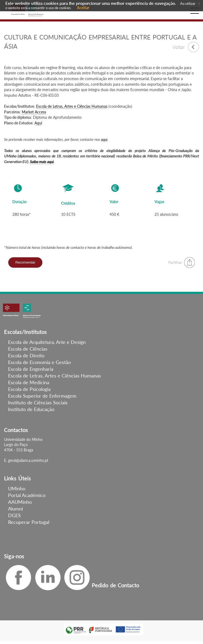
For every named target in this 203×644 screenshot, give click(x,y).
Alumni (15, 509)
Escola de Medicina (29, 382)
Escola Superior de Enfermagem (42, 396)
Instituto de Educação (31, 409)
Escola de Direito (26, 355)
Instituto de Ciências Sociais (38, 402)
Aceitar (83, 8)
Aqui (38, 123)
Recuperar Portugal (29, 522)
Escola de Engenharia (31, 369)
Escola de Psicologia (29, 389)
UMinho (17, 488)
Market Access (34, 112)
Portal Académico (27, 495)
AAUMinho (20, 502)
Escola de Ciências (28, 349)
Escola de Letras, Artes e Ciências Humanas (72, 106)
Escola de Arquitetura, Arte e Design (47, 342)
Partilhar (175, 262)
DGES (14, 515)
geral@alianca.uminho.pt (28, 460)
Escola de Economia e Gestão (39, 362)
